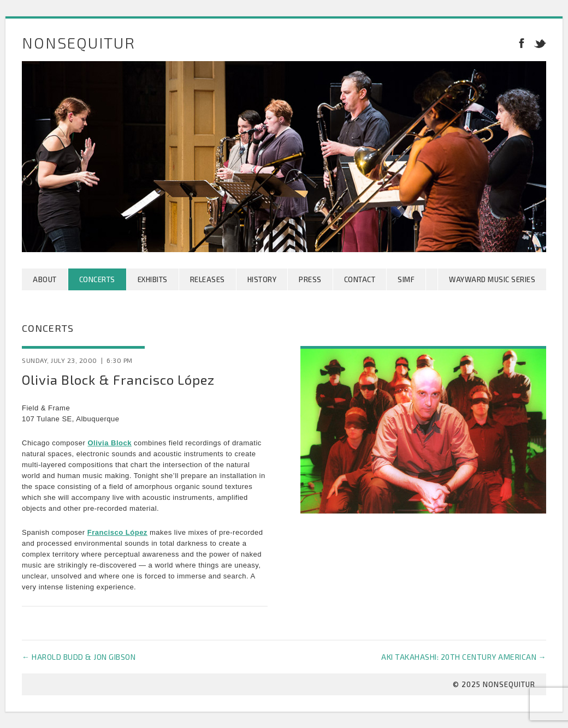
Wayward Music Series (492, 279)
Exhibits (153, 279)
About (45, 279)
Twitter (538, 43)
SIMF (406, 279)
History (262, 279)
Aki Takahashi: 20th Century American (464, 657)
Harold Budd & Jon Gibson (79, 657)
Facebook (522, 43)
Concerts (97, 279)
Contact (360, 279)
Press (310, 279)
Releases (208, 279)
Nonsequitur (79, 43)
